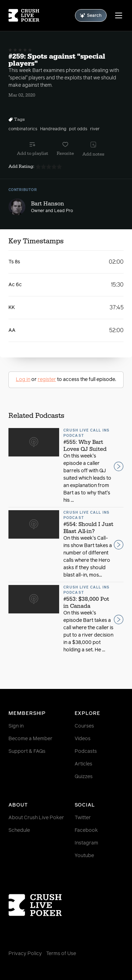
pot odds (78, 129)
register (47, 380)
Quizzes (84, 777)
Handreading (53, 129)
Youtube (84, 856)
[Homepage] (24, 15)
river (95, 129)
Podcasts (86, 751)
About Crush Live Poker (36, 818)
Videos (83, 739)
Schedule (19, 830)
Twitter (83, 818)
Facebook (86, 830)
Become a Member (30, 739)
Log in (23, 380)
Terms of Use (61, 954)
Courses (84, 726)
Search (91, 16)
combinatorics (23, 129)
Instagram (86, 843)
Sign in (16, 726)
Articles (83, 764)
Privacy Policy (25, 954)
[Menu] (119, 15)
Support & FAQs (27, 751)
